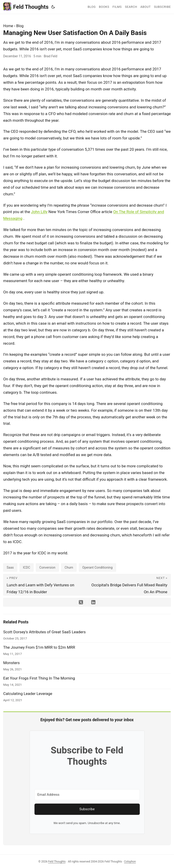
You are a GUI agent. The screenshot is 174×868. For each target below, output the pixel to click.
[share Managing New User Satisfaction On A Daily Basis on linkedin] (93, 602)
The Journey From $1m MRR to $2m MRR (39, 647)
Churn (69, 567)
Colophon (130, 862)
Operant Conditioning (97, 567)
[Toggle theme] (53, 7)
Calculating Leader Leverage (28, 694)
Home (8, 26)
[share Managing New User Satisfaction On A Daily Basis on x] (81, 602)
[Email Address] (87, 795)
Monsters (11, 663)
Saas (10, 567)
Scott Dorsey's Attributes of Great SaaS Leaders (44, 632)
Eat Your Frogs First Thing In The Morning (39, 678)
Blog (20, 26)
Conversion (47, 567)
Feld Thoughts (26, 7)
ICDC (27, 567)
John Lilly (39, 212)
